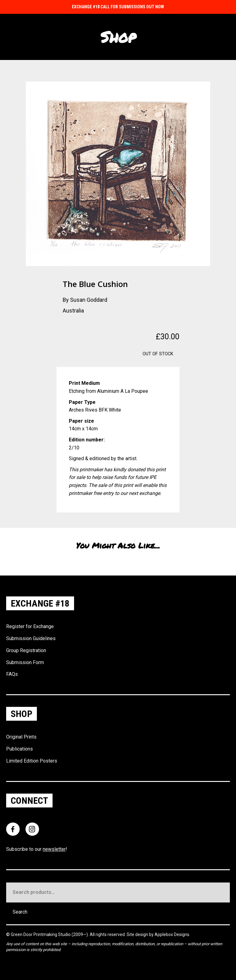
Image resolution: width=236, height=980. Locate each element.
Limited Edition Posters (32, 761)
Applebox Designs (172, 934)
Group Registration (26, 650)
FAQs (12, 674)
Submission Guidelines (31, 638)
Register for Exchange (30, 626)
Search (20, 912)
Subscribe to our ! (37, 849)
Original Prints (21, 737)
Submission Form (25, 662)
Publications (20, 749)
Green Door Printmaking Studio (41, 934)
